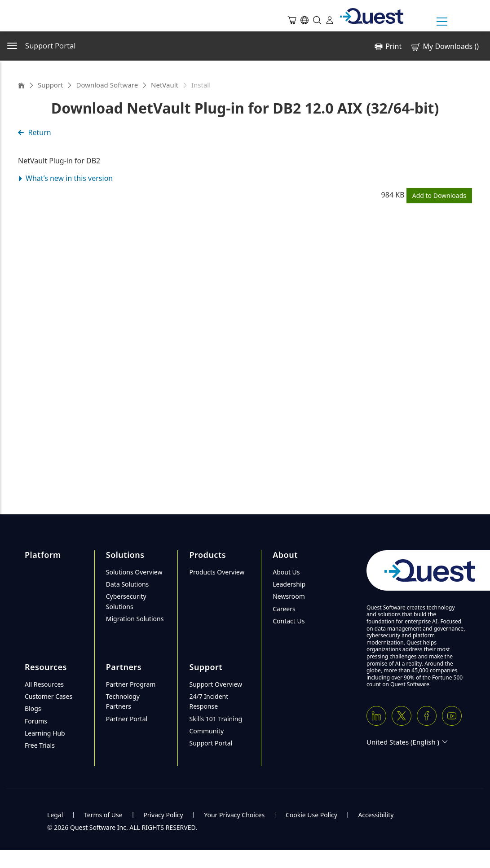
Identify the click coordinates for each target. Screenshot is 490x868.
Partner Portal (127, 719)
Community (206, 731)
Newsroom (289, 596)
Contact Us (289, 621)
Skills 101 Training (216, 719)
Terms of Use (103, 815)
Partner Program (131, 684)
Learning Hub (45, 733)
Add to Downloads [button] (439, 195)
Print (393, 46)
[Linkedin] (376, 716)
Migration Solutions (135, 619)
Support (51, 85)
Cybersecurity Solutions (126, 601)
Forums (36, 721)
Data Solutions (128, 584)
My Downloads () (444, 46)
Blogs (33, 708)
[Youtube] (452, 716)
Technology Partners (123, 701)
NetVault (165, 85)
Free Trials (40, 745)
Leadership (289, 584)
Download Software (107, 85)
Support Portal (211, 743)
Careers (284, 609)
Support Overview (216, 684)
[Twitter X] (402, 716)
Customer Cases (49, 696)
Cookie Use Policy (311, 815)
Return (35, 132)
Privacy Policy (163, 815)
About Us (286, 572)
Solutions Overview (134, 572)
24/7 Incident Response (209, 701)
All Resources (44, 684)
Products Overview (217, 572)
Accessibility (376, 815)
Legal (55, 815)
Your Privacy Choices (234, 815)
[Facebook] (427, 716)
